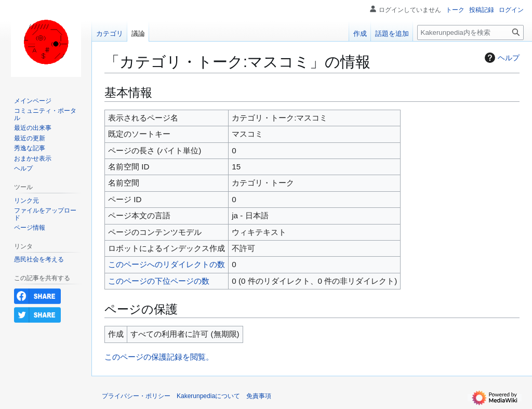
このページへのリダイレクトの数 (167, 264)
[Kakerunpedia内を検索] (470, 32)
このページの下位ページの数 (159, 281)
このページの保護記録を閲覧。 (159, 357)
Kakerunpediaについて (208, 396)
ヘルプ (501, 58)
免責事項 (259, 396)
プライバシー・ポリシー (136, 396)
